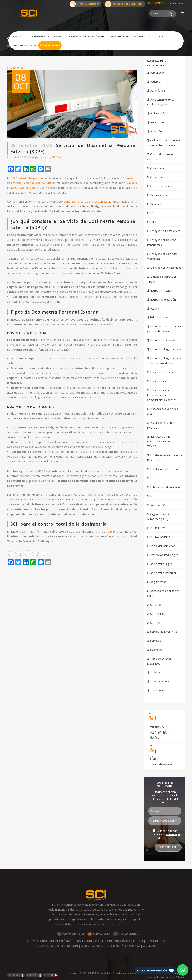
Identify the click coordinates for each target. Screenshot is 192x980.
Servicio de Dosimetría (164, 632)
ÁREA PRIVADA (131, 946)
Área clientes (51, 45)
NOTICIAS (112, 946)
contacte (112, 531)
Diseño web (152, 977)
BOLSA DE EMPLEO (48, 946)
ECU (153, 213)
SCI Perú (155, 623)
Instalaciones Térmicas (164, 469)
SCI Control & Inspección (27, 178)
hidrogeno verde (160, 317)
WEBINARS (150, 946)
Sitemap (181, 977)
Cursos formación (161, 186)
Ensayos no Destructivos (165, 231)
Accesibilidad (104, 973)
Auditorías (156, 131)
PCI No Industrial (160, 537)
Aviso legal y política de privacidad (131, 973)
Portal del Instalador (84, 4)
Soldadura (156, 650)
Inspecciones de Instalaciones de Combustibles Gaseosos (162, 395)
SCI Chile (155, 605)
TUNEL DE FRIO (156, 941)
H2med (155, 308)
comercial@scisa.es (161, 764)
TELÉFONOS (155, 3)
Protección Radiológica (164, 555)
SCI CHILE (50, 975)
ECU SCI (138, 941)
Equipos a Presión (161, 290)
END (153, 222)
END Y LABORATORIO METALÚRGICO (50, 941)
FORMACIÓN (70, 946)
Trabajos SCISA (160, 681)
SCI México (157, 614)
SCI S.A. (57, 157)
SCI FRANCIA (16, 975)
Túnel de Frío (158, 690)
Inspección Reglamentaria (166, 349)
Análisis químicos (160, 113)
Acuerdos (156, 82)
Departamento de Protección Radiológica (92, 202)
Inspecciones (15, 67)
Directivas (156, 204)
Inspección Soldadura (163, 372)
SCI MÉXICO (34, 975)
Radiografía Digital (161, 564)
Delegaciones (142, 36)
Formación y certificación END (87, 36)
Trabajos (156, 672)
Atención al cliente (24, 45)
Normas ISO (158, 505)
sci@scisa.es (175, 3)
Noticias (159, 36)
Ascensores (157, 122)
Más (153, 496)
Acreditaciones (120, 36)
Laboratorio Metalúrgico (165, 487)
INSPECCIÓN (84, 941)
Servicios (19, 36)
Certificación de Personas (46, 36)
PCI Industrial (158, 528)
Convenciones (159, 177)
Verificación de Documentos (124, 4)
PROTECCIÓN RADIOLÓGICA (113, 941)
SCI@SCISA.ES (99, 934)
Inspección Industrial (163, 340)
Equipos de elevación (163, 299)
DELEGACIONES (126, 934)
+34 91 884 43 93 (160, 735)
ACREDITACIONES (92, 946)
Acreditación (158, 73)
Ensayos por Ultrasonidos (166, 268)
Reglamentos (158, 582)
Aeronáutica (157, 91)
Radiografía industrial (163, 573)
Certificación (158, 168)
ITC (152, 478)
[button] (183, 970)
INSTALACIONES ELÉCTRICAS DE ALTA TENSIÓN (160, 441)
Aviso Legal (173, 834)
